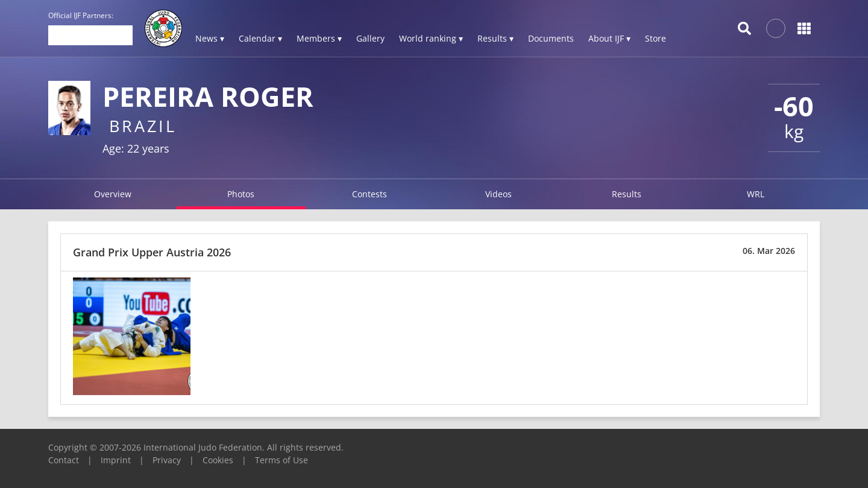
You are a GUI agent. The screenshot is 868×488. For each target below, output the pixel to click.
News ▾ (210, 38)
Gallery (370, 38)
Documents (551, 38)
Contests (370, 194)
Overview (113, 194)
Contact (64, 460)
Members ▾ (319, 38)
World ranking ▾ (431, 38)
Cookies (218, 460)
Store (656, 38)
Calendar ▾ (260, 38)
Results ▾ (495, 38)
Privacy (167, 460)
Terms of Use (281, 460)
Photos (241, 194)
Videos (498, 194)
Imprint (116, 460)
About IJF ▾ (609, 38)
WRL (756, 194)
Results (627, 194)
